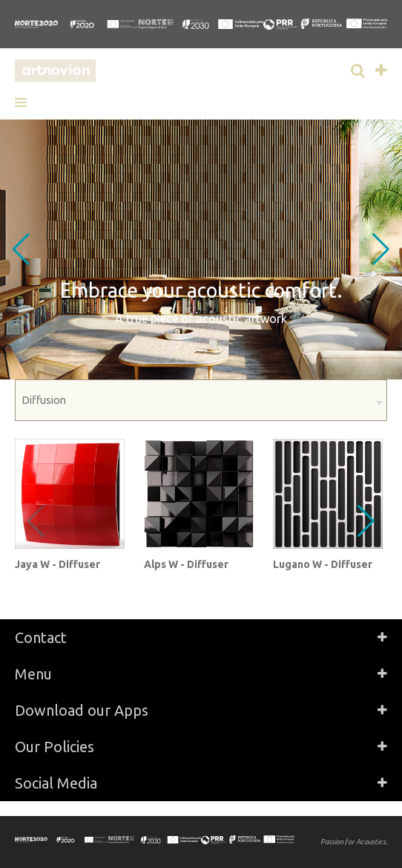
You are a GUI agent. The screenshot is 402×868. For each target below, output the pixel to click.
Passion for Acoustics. (354, 842)
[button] (26, 102)
